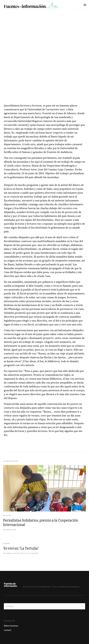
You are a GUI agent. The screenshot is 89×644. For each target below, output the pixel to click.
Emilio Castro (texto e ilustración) (23, 553)
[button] (86, 6)
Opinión (6, 544)
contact (8, 630)
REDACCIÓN (12, 530)
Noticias (7, 515)
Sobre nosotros (11, 626)
